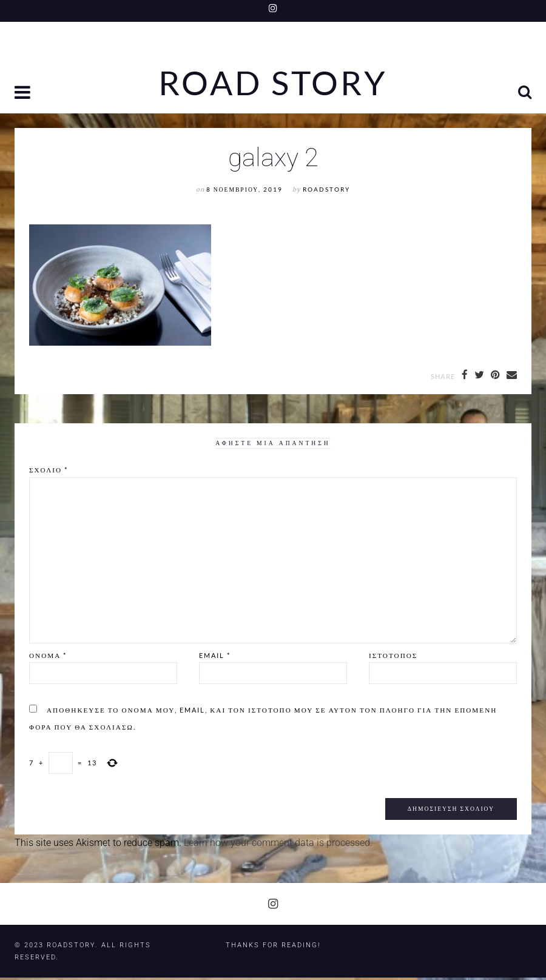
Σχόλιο (49, 473)
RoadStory (326, 192)
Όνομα (48, 658)
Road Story (273, 84)
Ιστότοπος (393, 658)
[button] (24, 97)
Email (215, 658)
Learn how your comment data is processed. (278, 845)
